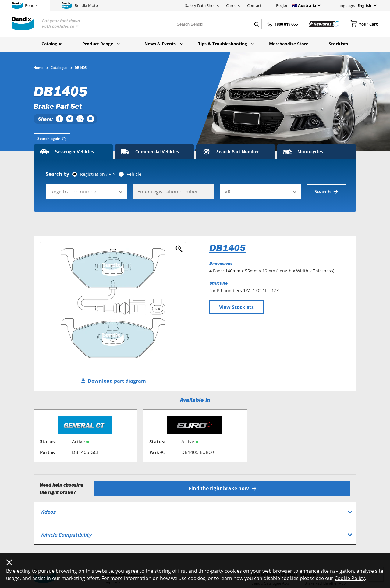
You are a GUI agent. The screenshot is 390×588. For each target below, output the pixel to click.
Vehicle (134, 174)
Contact (254, 5)
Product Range (101, 44)
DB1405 (227, 248)
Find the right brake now (223, 488)
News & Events (164, 44)
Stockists (338, 44)
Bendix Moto (80, 5)
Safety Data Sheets (202, 5)
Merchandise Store (289, 44)
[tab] (52, 139)
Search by (57, 174)
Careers (233, 5)
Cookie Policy (350, 578)
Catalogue (52, 44)
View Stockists (236, 307)
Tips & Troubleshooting (226, 44)
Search (326, 192)
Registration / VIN (98, 174)
